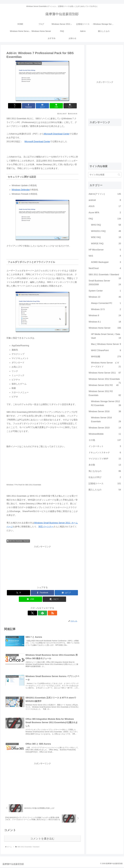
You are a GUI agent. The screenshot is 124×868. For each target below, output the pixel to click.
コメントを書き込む (42, 840)
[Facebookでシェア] (30, 106)
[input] (105, 175)
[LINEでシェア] (54, 106)
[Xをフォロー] (37, 613)
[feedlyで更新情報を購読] (42, 613)
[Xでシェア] (18, 106)
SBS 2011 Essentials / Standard (18, 541)
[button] (67, 106)
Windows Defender (21, 190)
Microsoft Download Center (57, 134)
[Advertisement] (42, 565)
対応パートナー (46, 527)
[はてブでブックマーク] (42, 106)
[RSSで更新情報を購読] (48, 613)
